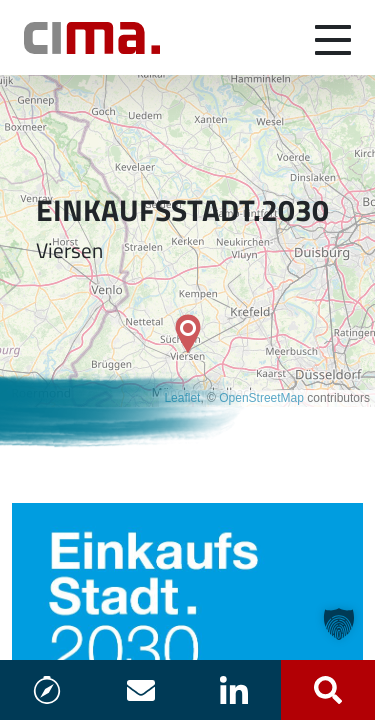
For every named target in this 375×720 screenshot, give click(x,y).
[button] (339, 624)
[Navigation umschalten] (333, 38)
